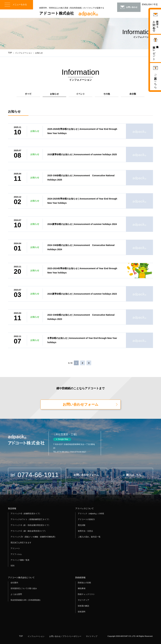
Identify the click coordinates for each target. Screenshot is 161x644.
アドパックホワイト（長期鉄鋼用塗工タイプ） (30, 519)
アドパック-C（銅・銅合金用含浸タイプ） (29, 531)
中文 (156, 4)
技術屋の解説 (83, 606)
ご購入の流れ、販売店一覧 (89, 537)
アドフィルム (16, 554)
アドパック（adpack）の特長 (91, 514)
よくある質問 (16, 594)
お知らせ (54, 94)
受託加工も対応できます (21, 543)
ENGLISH (147, 4)
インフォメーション (24, 53)
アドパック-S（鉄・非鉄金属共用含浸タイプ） (30, 525)
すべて (28, 94)
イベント (80, 94)
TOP (10, 53)
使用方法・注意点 (85, 531)
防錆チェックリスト (86, 594)
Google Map (63, 439)
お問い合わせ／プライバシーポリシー (65, 636)
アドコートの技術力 (86, 519)
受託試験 (82, 525)
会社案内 (14, 583)
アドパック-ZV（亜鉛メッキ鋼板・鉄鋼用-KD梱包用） (33, 537)
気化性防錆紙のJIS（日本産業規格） (26, 600)
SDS (12, 566)
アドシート (15, 548)
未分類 (133, 94)
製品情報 (12, 508)
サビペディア (83, 600)
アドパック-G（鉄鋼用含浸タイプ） (26, 514)
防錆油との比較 (84, 583)
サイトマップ (92, 636)
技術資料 (82, 612)
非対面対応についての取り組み (24, 588)
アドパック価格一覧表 (20, 560)
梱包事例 (82, 588)
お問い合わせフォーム (81, 404)
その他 (107, 94)
